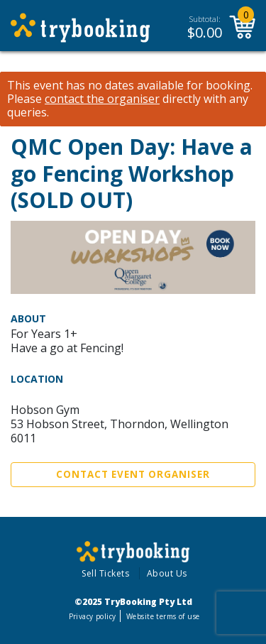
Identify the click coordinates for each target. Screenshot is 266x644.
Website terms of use (163, 616)
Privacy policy (93, 616)
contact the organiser (102, 99)
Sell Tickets (105, 573)
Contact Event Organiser (133, 474)
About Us (167, 573)
